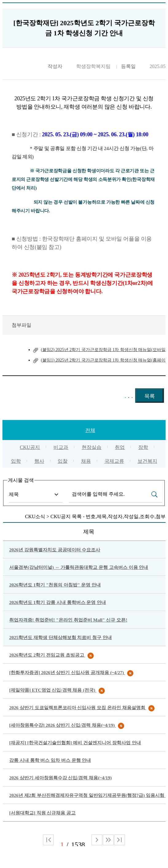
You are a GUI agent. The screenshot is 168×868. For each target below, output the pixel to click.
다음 (108, 840)
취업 (120, 447)
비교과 (61, 447)
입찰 (63, 461)
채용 (86, 461)
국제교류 (114, 461)
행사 (39, 461)
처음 (48, 840)
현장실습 (92, 447)
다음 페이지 (97, 840)
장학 (143, 447)
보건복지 (147, 461)
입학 (16, 461)
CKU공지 (30, 447)
